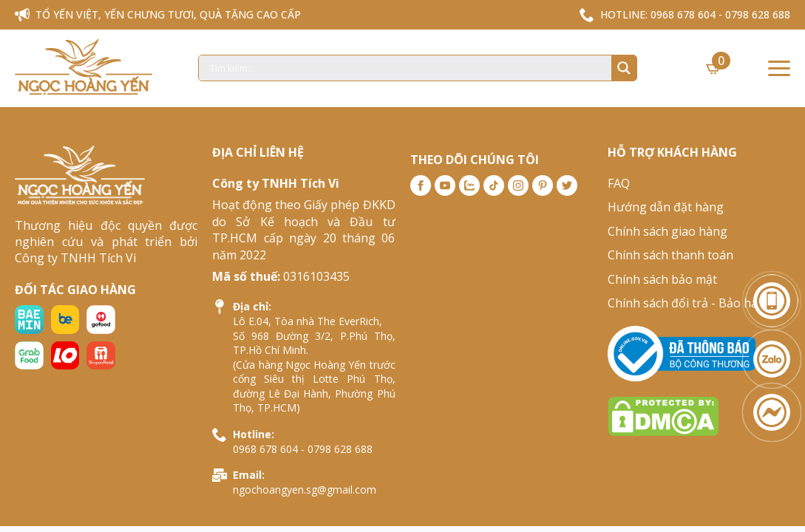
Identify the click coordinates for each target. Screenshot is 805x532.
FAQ (619, 183)
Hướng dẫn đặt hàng (666, 207)
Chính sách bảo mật (662, 279)
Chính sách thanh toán (670, 255)
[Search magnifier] (624, 68)
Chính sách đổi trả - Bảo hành (690, 303)
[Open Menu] (779, 68)
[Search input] (408, 68)
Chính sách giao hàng (668, 231)
